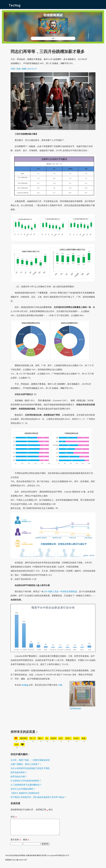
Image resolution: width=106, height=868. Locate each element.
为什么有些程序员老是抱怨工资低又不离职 (30, 768)
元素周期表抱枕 (75, 709)
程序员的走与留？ (19, 777)
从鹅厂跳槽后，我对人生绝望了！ (26, 764)
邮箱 (26, 843)
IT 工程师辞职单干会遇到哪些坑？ (26, 785)
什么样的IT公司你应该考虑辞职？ (26, 781)
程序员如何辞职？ (19, 772)
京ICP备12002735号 (19, 863)
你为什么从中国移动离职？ (23, 789)
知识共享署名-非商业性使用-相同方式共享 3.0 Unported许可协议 (39, 859)
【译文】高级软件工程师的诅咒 (25, 793)
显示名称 (16, 843)
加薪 (19, 69)
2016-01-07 (32, 69)
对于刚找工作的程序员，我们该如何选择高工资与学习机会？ (38, 797)
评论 (14, 817)
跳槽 (24, 69)
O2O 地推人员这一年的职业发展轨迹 (60, 591)
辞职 (13, 69)
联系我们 (9, 863)
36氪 (60, 685)
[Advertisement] (53, 728)
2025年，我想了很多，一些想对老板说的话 (30, 760)
